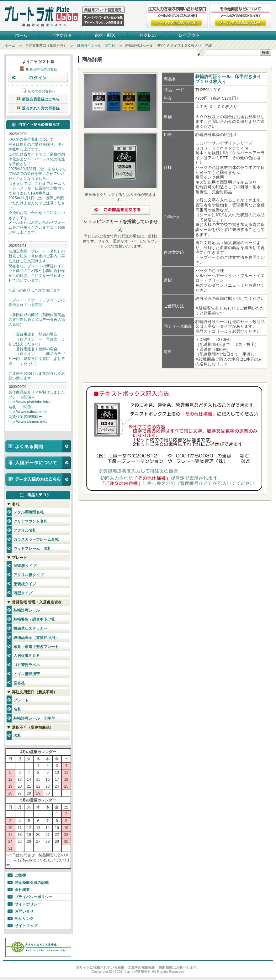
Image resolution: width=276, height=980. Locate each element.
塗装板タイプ (25, 584)
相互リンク (24, 919)
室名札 (19, 683)
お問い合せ (24, 911)
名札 (17, 709)
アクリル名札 (25, 530)
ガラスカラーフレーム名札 (36, 540)
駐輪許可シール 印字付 (96, 45)
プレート (21, 700)
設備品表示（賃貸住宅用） (36, 638)
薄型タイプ (23, 593)
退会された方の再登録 (41, 108)
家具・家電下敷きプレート (36, 647)
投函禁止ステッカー (30, 628)
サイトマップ (26, 926)
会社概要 (22, 890)
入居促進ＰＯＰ (27, 656)
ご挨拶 (20, 875)
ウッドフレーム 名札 (32, 549)
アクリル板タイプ (29, 575)
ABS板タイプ (25, 566)
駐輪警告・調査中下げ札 (34, 619)
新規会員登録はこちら (41, 99)
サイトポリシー (28, 904)
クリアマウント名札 (30, 521)
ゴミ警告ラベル (27, 665)
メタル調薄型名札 (29, 512)
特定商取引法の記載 (32, 883)
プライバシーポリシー (34, 897)
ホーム (10, 45)
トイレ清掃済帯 (27, 674)
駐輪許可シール (27, 610)
